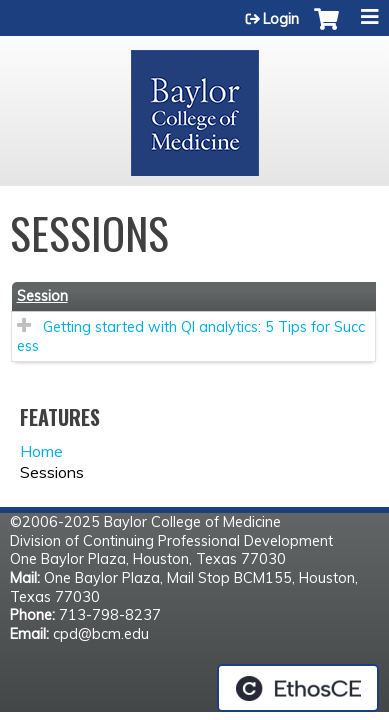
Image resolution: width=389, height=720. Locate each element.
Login (281, 19)
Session (42, 296)
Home (41, 451)
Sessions (52, 472)
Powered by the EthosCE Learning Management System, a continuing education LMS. (298, 688)
